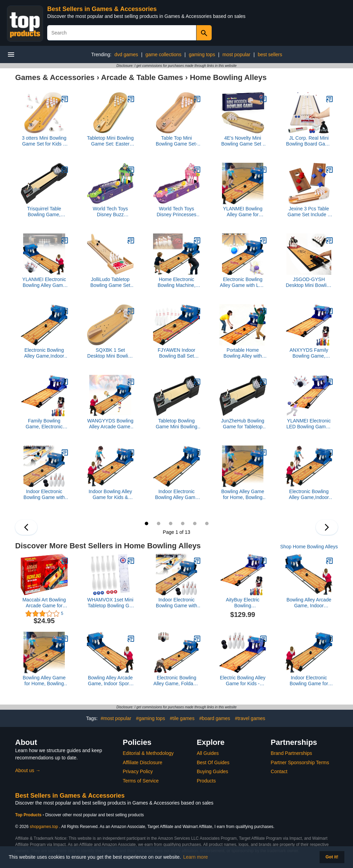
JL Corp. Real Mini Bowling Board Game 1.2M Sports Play (309, 141)
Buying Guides (213, 771)
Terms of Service (141, 781)
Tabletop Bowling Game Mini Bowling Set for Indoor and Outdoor (177, 424)
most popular (236, 54)
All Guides (208, 753)
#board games (215, 718)
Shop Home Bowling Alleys (309, 547)
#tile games (182, 718)
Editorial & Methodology (148, 753)
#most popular (116, 718)
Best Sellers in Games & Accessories (102, 9)
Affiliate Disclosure (143, 762)
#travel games (250, 718)
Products (206, 781)
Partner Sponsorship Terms (300, 762)
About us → (28, 770)
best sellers (270, 54)
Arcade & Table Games (142, 77)
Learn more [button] (196, 857)
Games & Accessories (55, 77)
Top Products (29, 815)
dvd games (126, 54)
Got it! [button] (332, 857)
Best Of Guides (213, 762)
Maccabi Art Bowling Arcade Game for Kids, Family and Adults (44, 603)
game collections (163, 54)
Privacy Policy (138, 771)
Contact (279, 771)
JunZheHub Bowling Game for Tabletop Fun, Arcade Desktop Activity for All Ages (243, 424)
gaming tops (202, 54)
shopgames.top (44, 827)
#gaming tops (151, 718)
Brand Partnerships (291, 753)
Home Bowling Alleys (228, 77)
